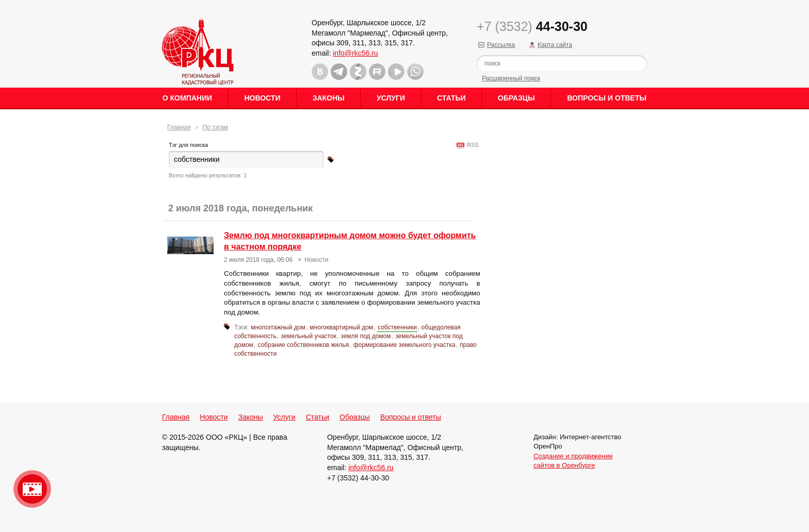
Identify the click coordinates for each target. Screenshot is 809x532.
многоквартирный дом (341, 327)
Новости (262, 98)
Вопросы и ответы (607, 98)
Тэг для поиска (188, 145)
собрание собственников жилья (304, 345)
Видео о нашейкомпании (32, 489)
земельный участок (308, 336)
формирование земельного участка (405, 345)
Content (800, 163)
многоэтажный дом (278, 327)
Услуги (391, 98)
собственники (397, 327)
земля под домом (366, 336)
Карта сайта (555, 45)
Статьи (451, 98)
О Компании (187, 98)
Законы (329, 98)
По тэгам (215, 127)
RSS (471, 145)
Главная (179, 127)
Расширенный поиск (511, 78)
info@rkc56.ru (355, 53)
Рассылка (501, 45)
